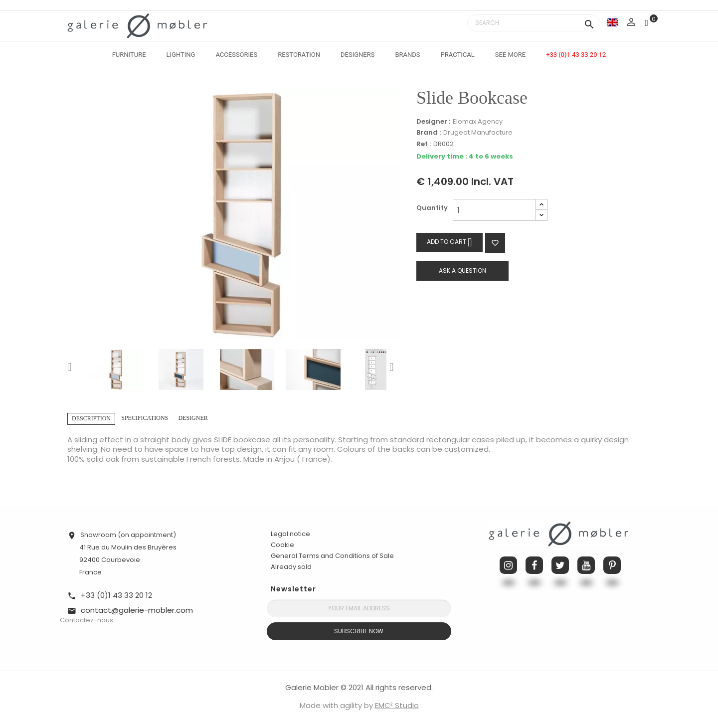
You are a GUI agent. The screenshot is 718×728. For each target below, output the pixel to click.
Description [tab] (91, 418)
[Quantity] (494, 210)
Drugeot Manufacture (478, 132)
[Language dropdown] (612, 22)
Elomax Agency (478, 121)
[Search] (533, 23)
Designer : (433, 122)
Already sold (291, 567)
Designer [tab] (193, 418)
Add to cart (449, 242)
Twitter (560, 565)
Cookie (282, 545)
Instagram (508, 565)
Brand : (429, 133)
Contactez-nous (87, 620)
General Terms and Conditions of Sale (332, 556)
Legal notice (290, 534)
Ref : (424, 144)
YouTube (586, 565)
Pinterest (612, 565)
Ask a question (462, 271)
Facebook (534, 565)
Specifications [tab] (145, 418)
